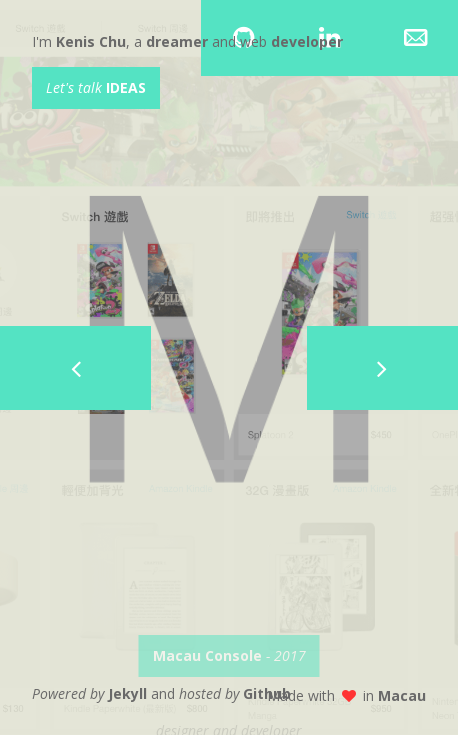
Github (267, 693)
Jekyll (127, 693)
